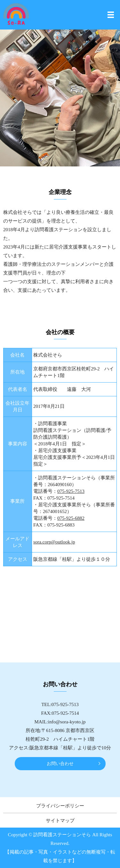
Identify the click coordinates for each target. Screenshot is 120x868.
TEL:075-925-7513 (60, 704)
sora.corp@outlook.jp (54, 542)
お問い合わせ (60, 764)
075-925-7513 (71, 491)
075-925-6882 (71, 518)
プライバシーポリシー (60, 806)
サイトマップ (60, 821)
